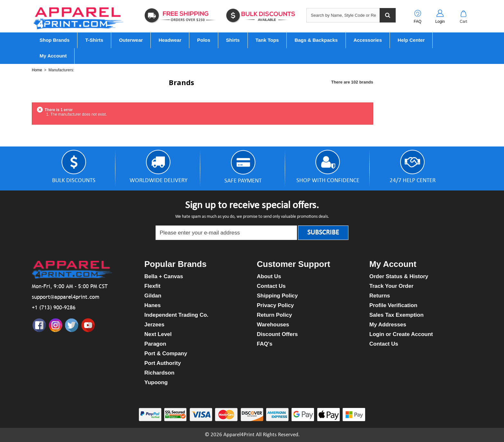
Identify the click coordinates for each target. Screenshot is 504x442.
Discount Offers (277, 334)
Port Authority (163, 363)
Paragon (155, 344)
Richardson (159, 373)
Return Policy (274, 315)
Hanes (153, 305)
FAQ (418, 22)
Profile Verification (393, 305)
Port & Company (166, 354)
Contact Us (271, 286)
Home (37, 70)
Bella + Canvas (164, 276)
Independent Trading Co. (176, 315)
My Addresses (388, 325)
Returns (380, 296)
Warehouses (273, 325)
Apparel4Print (239, 435)
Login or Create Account (401, 334)
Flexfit (152, 286)
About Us (269, 276)
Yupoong (156, 382)
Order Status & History (399, 276)
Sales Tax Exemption (396, 315)
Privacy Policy (275, 305)
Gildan (153, 296)
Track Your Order (391, 286)
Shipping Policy (277, 296)
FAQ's (265, 344)
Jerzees (154, 325)
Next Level (158, 334)
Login (440, 22)
